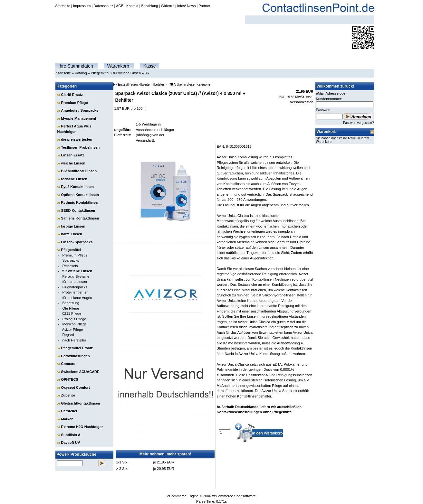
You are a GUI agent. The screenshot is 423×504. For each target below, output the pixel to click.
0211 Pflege (72, 313)
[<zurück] (135, 84)
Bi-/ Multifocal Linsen (79, 171)
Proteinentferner (75, 292)
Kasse (150, 66)
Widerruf (168, 6)
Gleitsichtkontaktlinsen (81, 403)
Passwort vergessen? (359, 123)
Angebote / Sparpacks (80, 110)
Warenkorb (118, 66)
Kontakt (132, 6)
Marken (67, 419)
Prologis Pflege (74, 319)
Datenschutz (103, 6)
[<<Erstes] (121, 84)
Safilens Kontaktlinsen (80, 218)
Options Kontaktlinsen (80, 195)
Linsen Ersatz (73, 155)
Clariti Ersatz (72, 95)
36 (147, 73)
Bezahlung (149, 6)
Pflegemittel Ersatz (77, 348)
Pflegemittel (100, 73)
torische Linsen (74, 179)
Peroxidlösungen (76, 356)
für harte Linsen (74, 282)
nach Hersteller (74, 340)
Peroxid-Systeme (76, 276)
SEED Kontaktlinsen (78, 210)
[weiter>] (147, 84)
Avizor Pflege (73, 330)
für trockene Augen (77, 298)
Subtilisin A (71, 435)
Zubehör (68, 395)
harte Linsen (72, 234)
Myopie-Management (79, 118)
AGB (120, 6)
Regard (68, 335)
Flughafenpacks (75, 287)
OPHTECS (70, 379)
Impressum (82, 6)
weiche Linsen (73, 163)
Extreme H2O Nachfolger (82, 427)
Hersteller (69, 411)
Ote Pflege (71, 308)
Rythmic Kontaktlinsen (80, 202)
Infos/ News (186, 6)
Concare (68, 364)
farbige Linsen (73, 226)
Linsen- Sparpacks (77, 242)
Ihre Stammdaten (76, 66)
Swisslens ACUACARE (80, 372)
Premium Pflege (75, 103)
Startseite (63, 6)
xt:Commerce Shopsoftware (234, 496)
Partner (204, 6)
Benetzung (71, 303)
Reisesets (70, 266)
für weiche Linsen (127, 73)
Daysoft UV (71, 443)
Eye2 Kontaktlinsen (77, 187)
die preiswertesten (77, 139)
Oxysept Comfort (76, 387)
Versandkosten (302, 102)
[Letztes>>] (161, 84)
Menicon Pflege (74, 324)
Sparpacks (71, 260)
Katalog (81, 73)
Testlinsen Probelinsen (81, 147)
